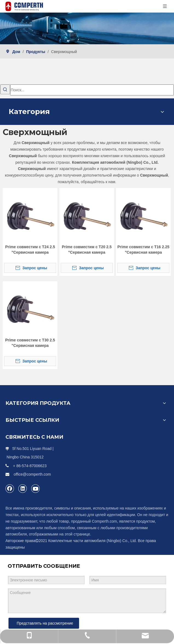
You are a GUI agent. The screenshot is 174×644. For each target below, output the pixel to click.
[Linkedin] (23, 488)
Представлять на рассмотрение (45, 623)
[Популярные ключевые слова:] (5, 89)
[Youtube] (36, 488)
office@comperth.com (32, 474)
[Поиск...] (92, 90)
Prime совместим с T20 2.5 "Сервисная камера (87, 250)
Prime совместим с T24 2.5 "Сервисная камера (30, 250)
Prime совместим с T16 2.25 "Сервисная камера (143, 250)
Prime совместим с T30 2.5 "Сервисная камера (30, 343)
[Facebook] (10, 488)
